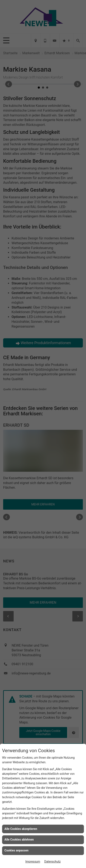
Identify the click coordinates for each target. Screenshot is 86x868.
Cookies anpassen (16, 850)
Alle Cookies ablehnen (19, 840)
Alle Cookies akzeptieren (21, 829)
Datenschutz (52, 862)
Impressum (33, 862)
